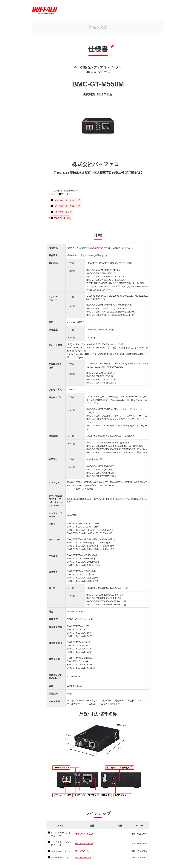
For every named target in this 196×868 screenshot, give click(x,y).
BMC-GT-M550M (83, 851)
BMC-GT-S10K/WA (84, 828)
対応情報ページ (101, 242)
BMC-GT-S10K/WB (84, 837)
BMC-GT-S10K (82, 845)
